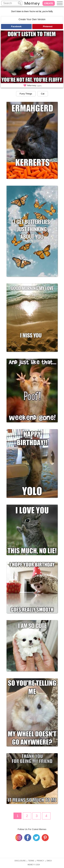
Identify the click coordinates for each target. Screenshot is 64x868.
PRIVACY (40, 861)
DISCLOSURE (20, 861)
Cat (43, 94)
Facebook (16, 26)
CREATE (49, 3)
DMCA (49, 861)
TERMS (31, 861)
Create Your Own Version (32, 19)
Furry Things (26, 94)
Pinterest (48, 26)
